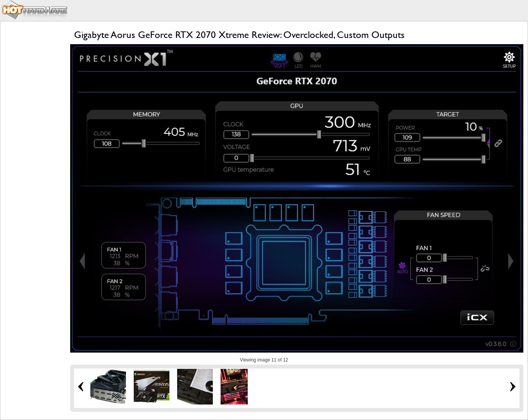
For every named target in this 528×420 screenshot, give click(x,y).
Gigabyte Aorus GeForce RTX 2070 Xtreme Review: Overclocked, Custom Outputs (239, 35)
